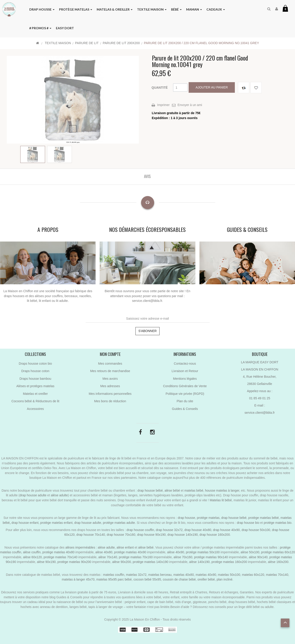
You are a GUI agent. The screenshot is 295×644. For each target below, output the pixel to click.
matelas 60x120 (253, 575)
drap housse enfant (25, 523)
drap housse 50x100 (256, 530)
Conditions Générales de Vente (185, 386)
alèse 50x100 (250, 552)
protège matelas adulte (119, 523)
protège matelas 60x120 (278, 552)
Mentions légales (185, 379)
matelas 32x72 (136, 575)
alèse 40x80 (104, 552)
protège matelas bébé (264, 518)
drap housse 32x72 (169, 530)
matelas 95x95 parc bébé (114, 579)
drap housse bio (248, 523)
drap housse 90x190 (151, 535)
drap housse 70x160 (121, 535)
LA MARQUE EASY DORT (260, 362)
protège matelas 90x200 (74, 562)
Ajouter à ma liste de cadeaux (256, 88)
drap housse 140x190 (183, 535)
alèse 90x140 (258, 557)
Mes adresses (110, 386)
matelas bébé (194, 490)
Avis (147, 176)
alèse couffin (32, 552)
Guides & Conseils (185, 409)
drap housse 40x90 (226, 530)
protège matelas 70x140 (60, 557)
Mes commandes (110, 364)
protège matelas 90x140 (211, 557)
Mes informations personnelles (110, 394)
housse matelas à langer (222, 490)
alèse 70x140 (108, 557)
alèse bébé (172, 490)
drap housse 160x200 (215, 535)
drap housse (186, 518)
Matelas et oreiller (35, 394)
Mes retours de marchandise (110, 371)
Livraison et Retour (185, 371)
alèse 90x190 (46, 562)
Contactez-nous (185, 364)
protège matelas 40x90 (130, 552)
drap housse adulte (33, 495)
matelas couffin (114, 575)
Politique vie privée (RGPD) (185, 394)
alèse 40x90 (176, 552)
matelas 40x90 (206, 575)
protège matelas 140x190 (151, 562)
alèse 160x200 (278, 562)
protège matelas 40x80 (58, 552)
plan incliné (224, 579)
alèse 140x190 (199, 562)
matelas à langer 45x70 (78, 579)
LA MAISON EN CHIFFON (260, 369)
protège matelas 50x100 (203, 552)
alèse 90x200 (122, 562)
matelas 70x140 (277, 575)
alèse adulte (59, 495)
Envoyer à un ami (190, 105)
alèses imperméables (81, 547)
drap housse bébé (150, 490)
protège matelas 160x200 (229, 562)
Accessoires (35, 409)
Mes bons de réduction (110, 401)
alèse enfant (125, 547)
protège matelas (208, 518)
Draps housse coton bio (35, 364)
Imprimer (164, 105)
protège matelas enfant (56, 523)
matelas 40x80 (184, 575)
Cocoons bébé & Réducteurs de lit (35, 401)
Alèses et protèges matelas (35, 386)
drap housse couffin (140, 530)
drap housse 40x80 (198, 530)
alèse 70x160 (183, 557)
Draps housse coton (35, 371)
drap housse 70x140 (91, 535)
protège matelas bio (278, 523)
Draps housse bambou (35, 379)
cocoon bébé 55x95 (147, 579)
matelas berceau (160, 575)
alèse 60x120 (32, 557)
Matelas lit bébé (221, 500)
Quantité (160, 88)
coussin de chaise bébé (179, 579)
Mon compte (110, 354)
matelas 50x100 (229, 575)
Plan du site (185, 401)
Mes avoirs (110, 379)
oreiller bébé (206, 579)
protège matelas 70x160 (136, 557)
